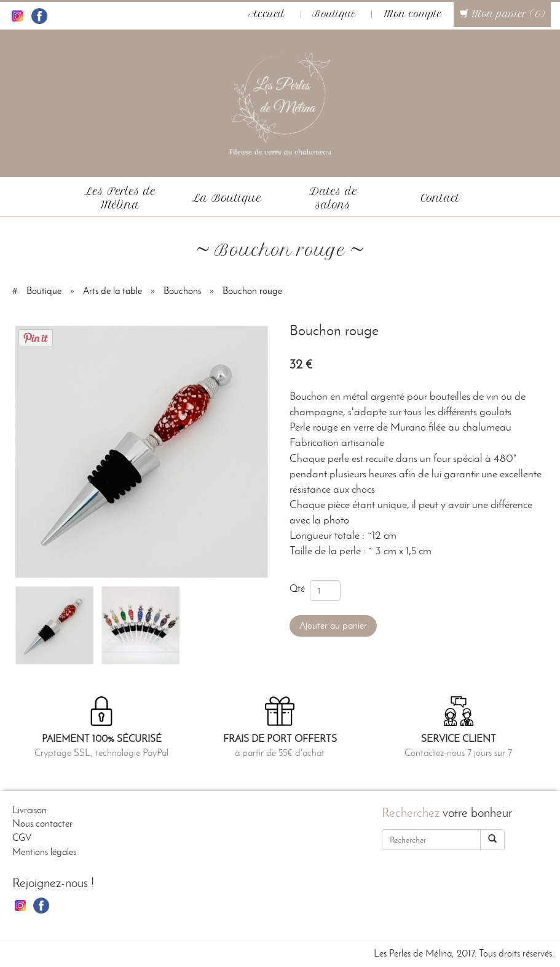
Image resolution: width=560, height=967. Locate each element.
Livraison (30, 810)
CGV (22, 838)
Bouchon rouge (252, 291)
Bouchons (182, 291)
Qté (300, 588)
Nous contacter (42, 823)
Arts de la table (112, 291)
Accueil (266, 14)
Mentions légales (44, 852)
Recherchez (411, 812)
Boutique (334, 14)
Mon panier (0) (502, 14)
